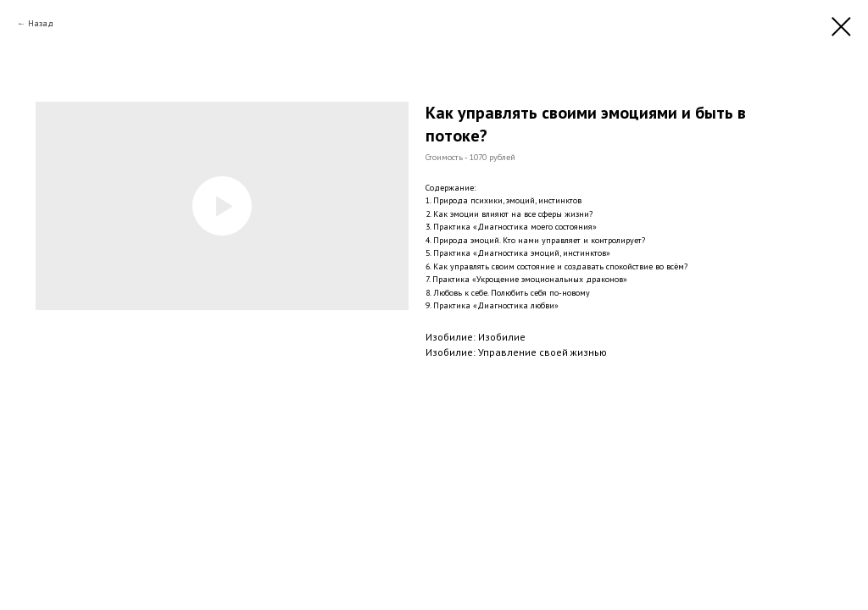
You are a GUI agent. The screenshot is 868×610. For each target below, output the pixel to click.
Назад (41, 23)
